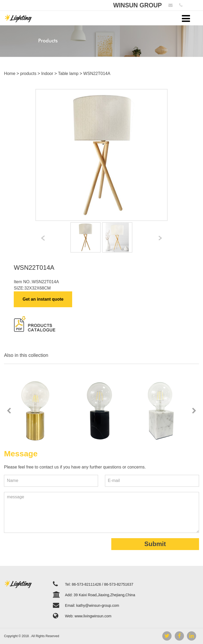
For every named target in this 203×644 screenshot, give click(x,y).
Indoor (47, 74)
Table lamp (68, 74)
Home (10, 74)
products (28, 74)
